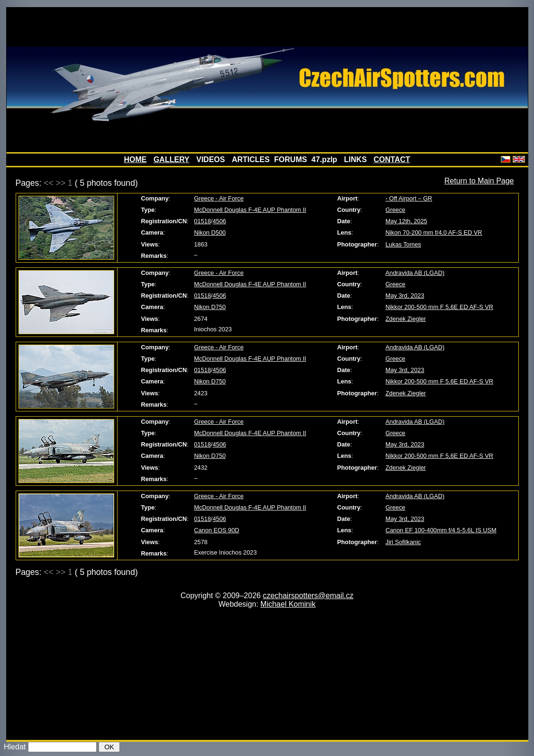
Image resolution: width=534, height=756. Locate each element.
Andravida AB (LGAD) (415, 273)
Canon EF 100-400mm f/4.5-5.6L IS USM (441, 530)
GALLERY (172, 159)
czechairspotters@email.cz (308, 596)
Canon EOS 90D (217, 530)
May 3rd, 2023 (405, 296)
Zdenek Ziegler (406, 319)
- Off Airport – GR (409, 198)
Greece (396, 210)
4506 (219, 221)
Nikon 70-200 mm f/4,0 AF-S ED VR (434, 232)
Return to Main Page (479, 181)
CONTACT (392, 159)
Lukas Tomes (403, 244)
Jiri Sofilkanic (403, 542)
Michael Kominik (288, 604)
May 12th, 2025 (407, 221)
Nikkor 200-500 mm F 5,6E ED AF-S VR (440, 307)
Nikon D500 (210, 232)
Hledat (15, 747)
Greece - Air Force (219, 198)
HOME (135, 159)
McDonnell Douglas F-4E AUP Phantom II (250, 210)
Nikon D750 (210, 307)
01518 (203, 221)
